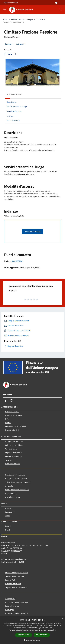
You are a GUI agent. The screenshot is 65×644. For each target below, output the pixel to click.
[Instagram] (12, 401)
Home (5, 19)
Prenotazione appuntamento (16, 573)
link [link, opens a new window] (55, 630)
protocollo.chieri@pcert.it (16, 559)
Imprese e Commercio (14, 452)
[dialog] (32, 630)
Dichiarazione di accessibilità (16, 613)
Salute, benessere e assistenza (17, 490)
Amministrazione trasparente (17, 602)
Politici (8, 423)
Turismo (8, 460)
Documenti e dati (12, 430)
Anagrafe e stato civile (14, 441)
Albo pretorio (10, 599)
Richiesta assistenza (13, 584)
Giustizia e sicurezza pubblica (17, 478)
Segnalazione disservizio (15, 576)
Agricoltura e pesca (13, 497)
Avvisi (8, 516)
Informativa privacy (13, 606)
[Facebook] (6, 401)
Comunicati (10, 512)
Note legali (9, 610)
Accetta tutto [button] (24, 635)
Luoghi (30, 19)
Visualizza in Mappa (33, 232)
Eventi (8, 530)
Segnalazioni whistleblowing (16, 587)
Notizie (8, 508)
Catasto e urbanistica (14, 456)
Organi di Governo (12, 412)
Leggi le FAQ (10, 580)
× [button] (62, 619)
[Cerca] (60, 10)
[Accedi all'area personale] (56, 3)
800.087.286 (17, 261)
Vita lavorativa (11, 449)
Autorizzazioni (11, 493)
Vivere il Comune (18, 19)
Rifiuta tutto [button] (42, 635)
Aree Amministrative (13, 415)
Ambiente (9, 486)
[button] (33, 640)
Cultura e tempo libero (14, 445)
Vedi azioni (21, 44)
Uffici (7, 419)
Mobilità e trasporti (13, 464)
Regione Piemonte (11, 3)
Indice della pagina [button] (15, 94)
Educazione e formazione (15, 475)
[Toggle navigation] (5, 9)
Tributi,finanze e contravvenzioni (18, 482)
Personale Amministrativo (15, 426)
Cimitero (39, 19)
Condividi (10, 44)
